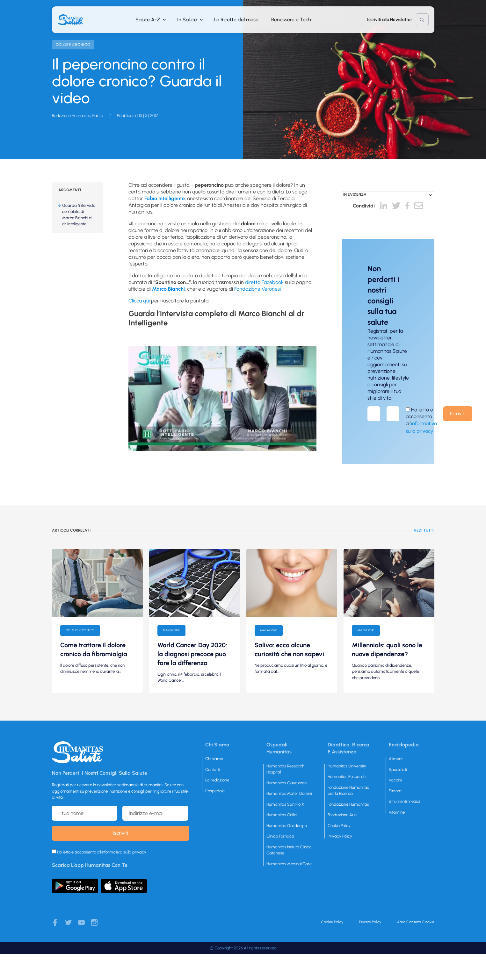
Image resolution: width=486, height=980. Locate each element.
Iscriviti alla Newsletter (390, 20)
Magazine (171, 630)
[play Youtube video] (222, 399)
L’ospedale (215, 791)
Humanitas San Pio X (285, 804)
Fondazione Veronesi (258, 289)
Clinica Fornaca (280, 836)
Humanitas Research (347, 777)
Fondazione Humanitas (348, 804)
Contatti (212, 769)
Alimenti (396, 759)
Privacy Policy (340, 836)
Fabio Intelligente (165, 198)
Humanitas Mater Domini (289, 793)
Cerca (422, 20)
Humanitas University (347, 766)
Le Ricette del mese (236, 20)
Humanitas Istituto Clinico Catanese (289, 850)
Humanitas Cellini (282, 815)
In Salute (187, 20)
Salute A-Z (148, 20)
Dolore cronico (73, 45)
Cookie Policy (339, 826)
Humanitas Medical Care (289, 864)
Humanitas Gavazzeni (287, 783)
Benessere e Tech (291, 20)
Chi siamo (214, 759)
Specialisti (398, 769)
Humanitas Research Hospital (285, 769)
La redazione (217, 780)
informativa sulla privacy (124, 852)
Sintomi (395, 791)
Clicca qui (139, 301)
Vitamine (397, 812)
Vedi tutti (424, 530)
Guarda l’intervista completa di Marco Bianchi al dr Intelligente (79, 215)
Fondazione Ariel (342, 815)
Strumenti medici (404, 801)
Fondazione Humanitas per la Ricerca (348, 791)
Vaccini (395, 780)
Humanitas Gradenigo (287, 826)
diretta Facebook (264, 282)
